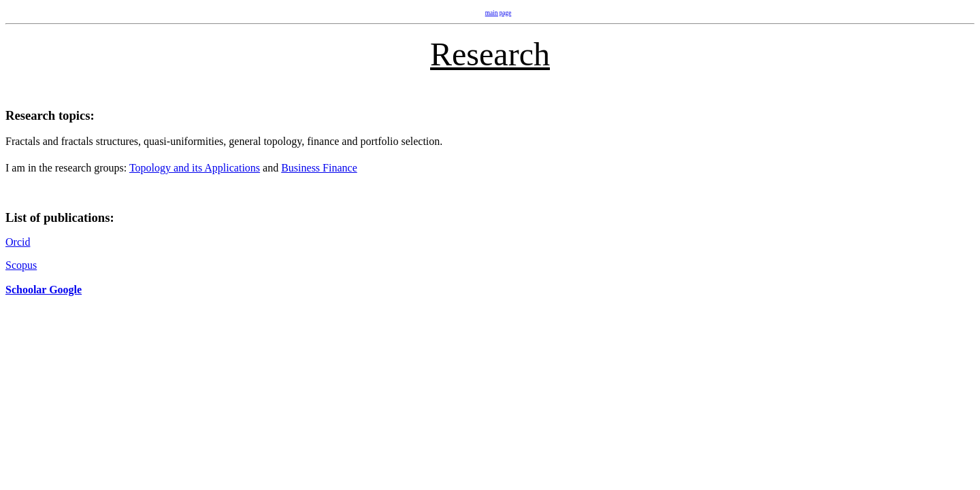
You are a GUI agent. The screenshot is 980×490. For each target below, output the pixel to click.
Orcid (18, 242)
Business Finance (319, 168)
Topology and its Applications (195, 168)
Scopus (21, 265)
